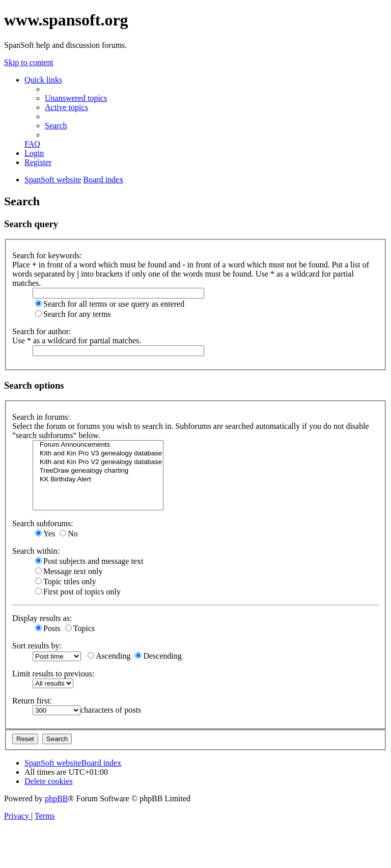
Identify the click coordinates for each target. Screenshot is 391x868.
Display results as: (42, 618)
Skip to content (29, 62)
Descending (158, 656)
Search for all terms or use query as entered (110, 304)
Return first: (32, 701)
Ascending (109, 656)
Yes (45, 534)
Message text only (69, 571)
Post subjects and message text (89, 561)
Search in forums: (41, 417)
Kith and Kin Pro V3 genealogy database (98, 454)
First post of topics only (78, 592)
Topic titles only (66, 581)
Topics (80, 628)
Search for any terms (73, 314)
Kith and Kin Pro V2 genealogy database (98, 462)
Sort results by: (37, 646)
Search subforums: (43, 523)
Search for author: (42, 331)
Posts (48, 628)
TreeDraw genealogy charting (98, 471)
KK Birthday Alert (98, 480)
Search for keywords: (47, 255)
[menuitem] (76, 98)
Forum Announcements (98, 445)
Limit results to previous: (53, 674)
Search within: (36, 551)
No (69, 534)
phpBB (56, 798)
